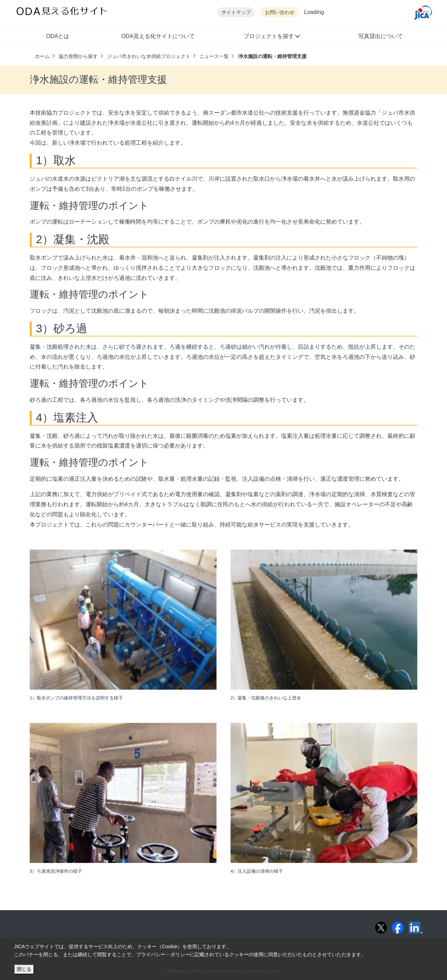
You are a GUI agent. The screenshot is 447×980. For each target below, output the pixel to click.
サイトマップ (236, 12)
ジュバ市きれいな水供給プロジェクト (149, 56)
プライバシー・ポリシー (163, 954)
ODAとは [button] (58, 36)
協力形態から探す (78, 56)
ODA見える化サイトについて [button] (158, 36)
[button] (272, 37)
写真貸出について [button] (381, 36)
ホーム (42, 56)
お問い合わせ (280, 12)
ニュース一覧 (214, 56)
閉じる (24, 969)
